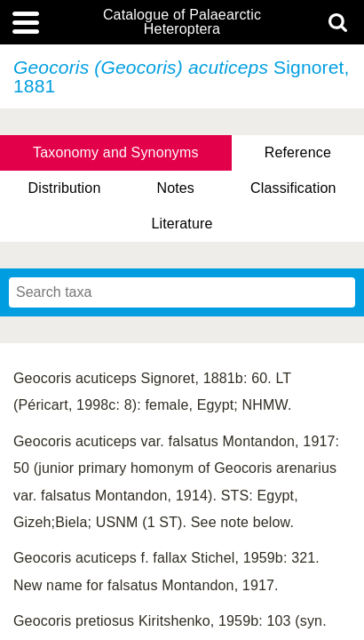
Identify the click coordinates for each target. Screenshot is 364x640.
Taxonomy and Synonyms (116, 152)
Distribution (64, 188)
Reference (298, 152)
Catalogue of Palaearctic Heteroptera (182, 22)
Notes (175, 188)
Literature (182, 224)
